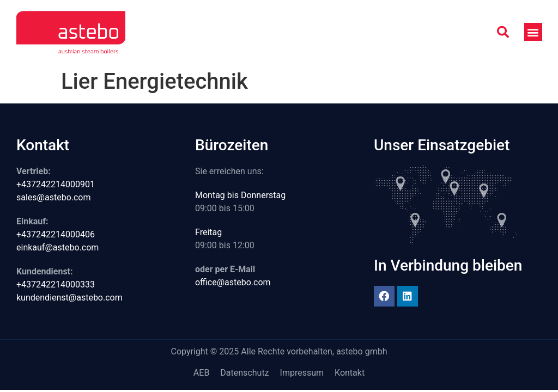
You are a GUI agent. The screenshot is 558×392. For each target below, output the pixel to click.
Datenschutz (244, 373)
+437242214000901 (56, 184)
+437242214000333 (56, 284)
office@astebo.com (233, 282)
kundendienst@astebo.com (69, 298)
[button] (503, 32)
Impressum (302, 373)
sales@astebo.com (54, 197)
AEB (202, 373)
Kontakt (350, 373)
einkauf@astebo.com (57, 247)
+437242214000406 (56, 234)
